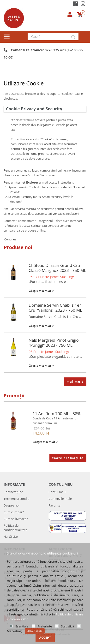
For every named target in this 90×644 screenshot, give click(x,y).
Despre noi (12, 505)
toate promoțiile (68, 458)
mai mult (75, 382)
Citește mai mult (41, 291)
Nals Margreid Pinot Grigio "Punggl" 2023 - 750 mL (54, 343)
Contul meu (57, 492)
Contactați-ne (13, 492)
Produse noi (18, 247)
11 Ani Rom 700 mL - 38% (57, 414)
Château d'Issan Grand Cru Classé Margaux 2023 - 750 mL (57, 268)
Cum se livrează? (16, 519)
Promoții (14, 396)
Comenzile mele (60, 499)
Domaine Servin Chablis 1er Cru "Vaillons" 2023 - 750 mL (55, 308)
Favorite (55, 505)
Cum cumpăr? (14, 512)
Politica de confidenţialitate (15, 528)
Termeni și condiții (17, 499)
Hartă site (11, 537)
